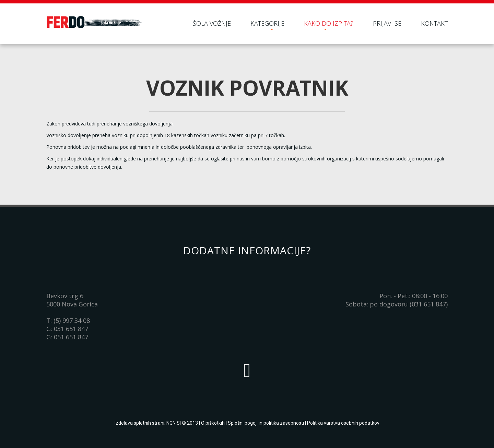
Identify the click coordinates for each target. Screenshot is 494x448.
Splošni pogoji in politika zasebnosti (266, 423)
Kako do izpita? (329, 23)
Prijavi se (387, 23)
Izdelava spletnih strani (139, 423)
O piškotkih (213, 423)
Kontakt (434, 23)
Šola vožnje (212, 23)
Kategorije (267, 23)
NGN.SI (174, 423)
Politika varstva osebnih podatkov (343, 423)
